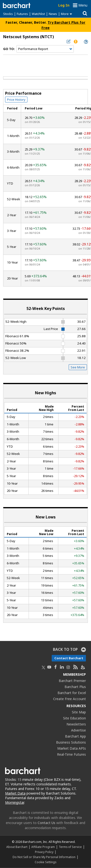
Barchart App (75, 736)
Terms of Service (70, 847)
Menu (83, 5)
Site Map (79, 712)
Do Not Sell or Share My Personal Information (44, 857)
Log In (64, 5)
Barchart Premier (72, 681)
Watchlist (38, 14)
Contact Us (46, 823)
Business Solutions (71, 742)
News (53, 14)
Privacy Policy (44, 852)
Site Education (74, 718)
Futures (22, 14)
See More (78, 367)
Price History (16, 100)
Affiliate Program (43, 847)
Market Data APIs (72, 748)
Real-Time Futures (71, 754)
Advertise (79, 730)
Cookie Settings (45, 862)
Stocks (8, 14)
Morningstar (15, 802)
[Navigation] (45, 49)
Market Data (15, 793)
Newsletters (76, 724)
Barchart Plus (75, 687)
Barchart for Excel (72, 693)
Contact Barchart (69, 658)
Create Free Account (70, 699)
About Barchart (17, 847)
